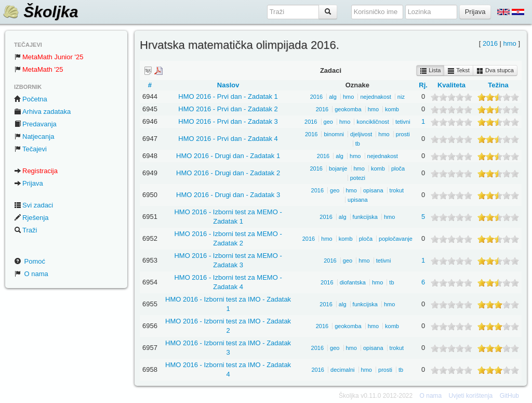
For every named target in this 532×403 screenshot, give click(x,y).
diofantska (353, 282)
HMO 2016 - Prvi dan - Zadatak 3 (228, 121)
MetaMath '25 (38, 69)
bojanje (338, 168)
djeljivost (361, 134)
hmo (509, 43)
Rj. (423, 85)
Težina (498, 85)
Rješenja (31, 218)
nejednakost (375, 97)
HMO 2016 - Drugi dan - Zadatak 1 (228, 156)
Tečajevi (30, 149)
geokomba (348, 109)
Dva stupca (495, 71)
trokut (397, 190)
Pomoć (30, 261)
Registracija (36, 171)
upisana (358, 200)
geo (328, 122)
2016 (490, 43)
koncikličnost (373, 122)
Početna (31, 99)
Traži (25, 230)
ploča (398, 168)
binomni (334, 134)
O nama (31, 274)
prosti (403, 134)
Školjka (40, 12)
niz (401, 97)
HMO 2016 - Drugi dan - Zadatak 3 (228, 195)
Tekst (458, 71)
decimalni (342, 370)
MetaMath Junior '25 (49, 57)
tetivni (403, 122)
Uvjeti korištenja (471, 396)
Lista (430, 71)
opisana (373, 190)
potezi (358, 178)
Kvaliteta (451, 85)
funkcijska (365, 217)
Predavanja (35, 124)
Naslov (228, 85)
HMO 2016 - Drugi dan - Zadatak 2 (228, 173)
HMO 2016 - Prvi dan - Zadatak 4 (228, 139)
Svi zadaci (34, 205)
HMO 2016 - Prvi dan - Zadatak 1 (228, 96)
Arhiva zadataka (42, 112)
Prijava (29, 183)
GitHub (509, 396)
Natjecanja (34, 136)
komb (392, 109)
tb (358, 144)
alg (333, 97)
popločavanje (396, 239)
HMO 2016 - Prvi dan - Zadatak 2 (228, 109)
